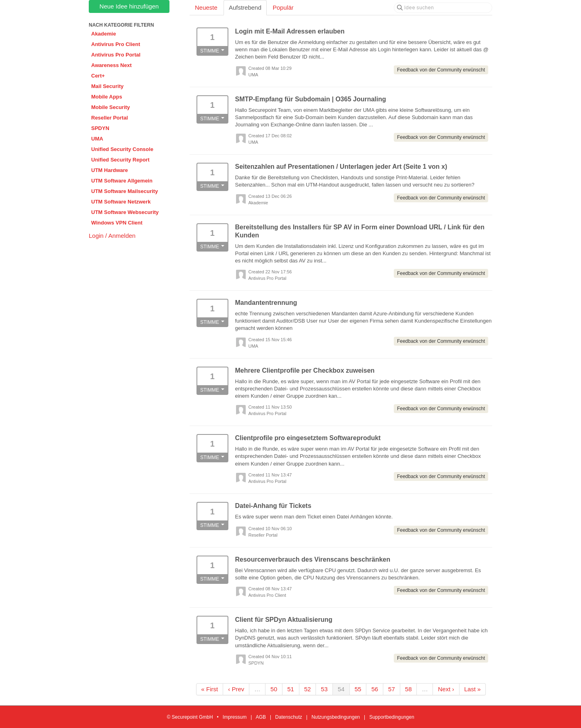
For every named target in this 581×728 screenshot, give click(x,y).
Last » (473, 689)
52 (308, 689)
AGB (261, 717)
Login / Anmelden (112, 236)
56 (375, 689)
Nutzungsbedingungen (336, 717)
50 (274, 689)
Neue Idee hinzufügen (129, 6)
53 (324, 689)
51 (291, 689)
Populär (283, 7)
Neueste (206, 7)
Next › (446, 689)
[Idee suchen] (443, 8)
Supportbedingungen (392, 717)
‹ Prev (236, 689)
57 (392, 689)
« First (210, 689)
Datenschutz (289, 717)
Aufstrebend (245, 7)
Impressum (235, 717)
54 (341, 689)
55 (358, 689)
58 (409, 689)
